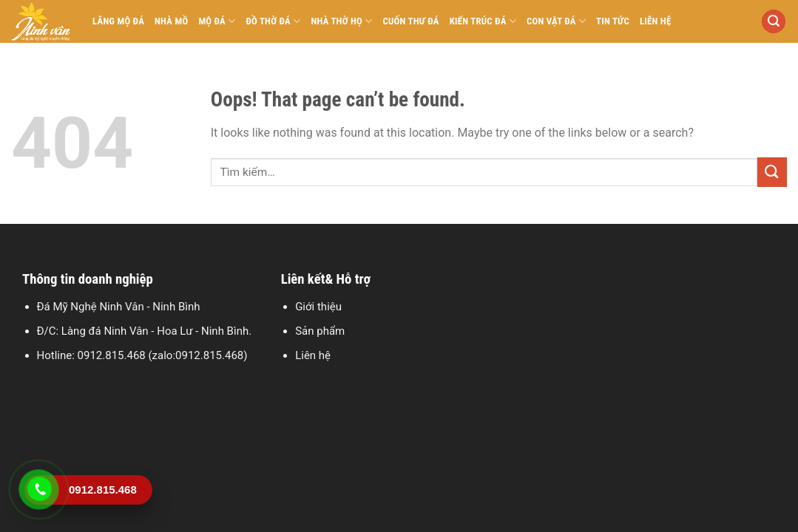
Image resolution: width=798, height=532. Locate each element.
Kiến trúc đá (483, 21)
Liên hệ (656, 21)
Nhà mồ (171, 21)
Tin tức (613, 21)
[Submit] (772, 172)
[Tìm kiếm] (774, 22)
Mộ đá (217, 21)
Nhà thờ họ (341, 21)
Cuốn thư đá (411, 21)
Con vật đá (556, 21)
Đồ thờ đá (273, 21)
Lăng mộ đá (118, 21)
